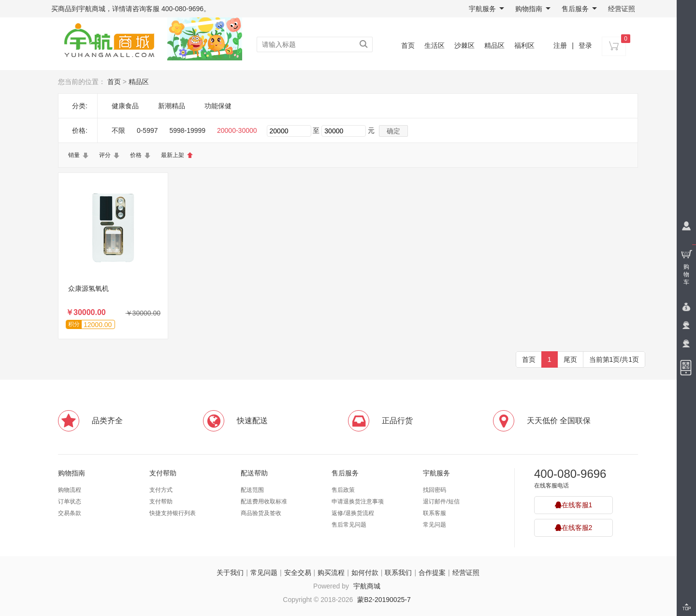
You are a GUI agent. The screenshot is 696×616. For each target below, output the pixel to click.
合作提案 (432, 573)
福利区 (524, 45)
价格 (136, 155)
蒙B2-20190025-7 (384, 600)
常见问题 (435, 525)
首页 (408, 45)
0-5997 (147, 130)
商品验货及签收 (261, 513)
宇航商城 (367, 586)
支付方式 (161, 490)
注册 (560, 45)
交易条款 (70, 513)
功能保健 (218, 106)
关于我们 (230, 573)
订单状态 (70, 501)
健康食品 (125, 106)
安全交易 (298, 573)
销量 (74, 155)
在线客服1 (574, 505)
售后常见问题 (349, 525)
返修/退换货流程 (353, 513)
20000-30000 (237, 130)
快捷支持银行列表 (173, 513)
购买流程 (331, 573)
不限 (118, 130)
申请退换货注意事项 (358, 501)
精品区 (494, 45)
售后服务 (579, 9)
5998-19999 (187, 130)
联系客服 (435, 513)
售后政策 (343, 490)
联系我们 (398, 573)
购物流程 (70, 490)
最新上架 (173, 155)
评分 (105, 155)
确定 (393, 131)
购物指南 (533, 9)
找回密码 (435, 490)
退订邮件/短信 (441, 501)
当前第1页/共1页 (614, 359)
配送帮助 (254, 473)
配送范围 (252, 490)
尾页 (570, 359)
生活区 (435, 45)
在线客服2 (574, 528)
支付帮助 (163, 473)
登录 (585, 45)
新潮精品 (172, 106)
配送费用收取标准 (264, 501)
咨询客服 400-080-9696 (168, 9)
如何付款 (365, 573)
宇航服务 (486, 9)
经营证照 (622, 9)
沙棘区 (464, 45)
